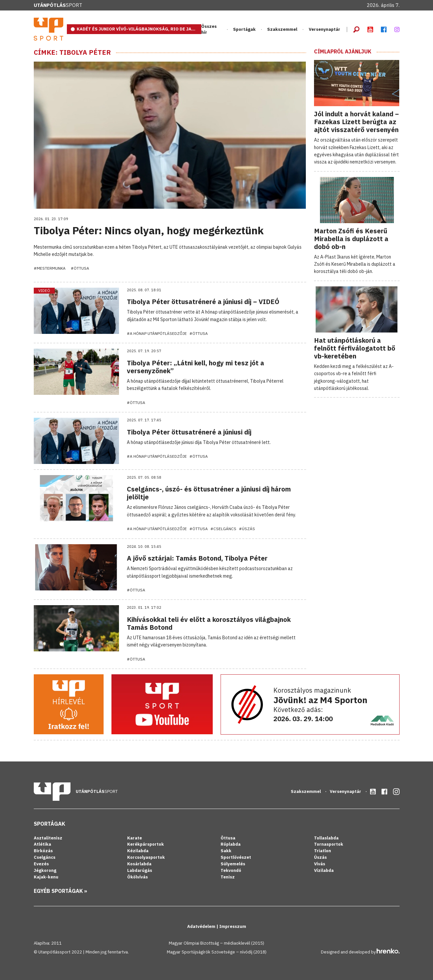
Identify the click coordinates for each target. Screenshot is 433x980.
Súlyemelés (233, 864)
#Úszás (247, 529)
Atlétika (42, 844)
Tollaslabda (326, 838)
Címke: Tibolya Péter (72, 52)
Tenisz (228, 877)
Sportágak (244, 29)
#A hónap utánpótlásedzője (157, 333)
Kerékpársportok (146, 844)
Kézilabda (138, 851)
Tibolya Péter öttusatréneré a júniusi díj (189, 432)
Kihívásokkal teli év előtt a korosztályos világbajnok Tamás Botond (209, 623)
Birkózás (43, 851)
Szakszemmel (282, 29)
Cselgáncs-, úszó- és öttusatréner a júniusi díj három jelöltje (209, 493)
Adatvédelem (202, 926)
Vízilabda (324, 870)
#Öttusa (80, 268)
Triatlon (323, 851)
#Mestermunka (50, 268)
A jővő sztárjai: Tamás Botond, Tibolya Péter (197, 558)
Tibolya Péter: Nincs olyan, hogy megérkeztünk (149, 230)
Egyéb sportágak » (60, 891)
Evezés (41, 864)
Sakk (226, 851)
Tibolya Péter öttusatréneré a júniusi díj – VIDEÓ (203, 302)
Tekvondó (231, 870)
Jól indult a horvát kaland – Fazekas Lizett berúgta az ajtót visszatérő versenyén (356, 122)
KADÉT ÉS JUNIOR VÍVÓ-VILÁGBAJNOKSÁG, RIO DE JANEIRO (139, 29)
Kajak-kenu (46, 877)
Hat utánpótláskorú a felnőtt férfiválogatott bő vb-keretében (355, 348)
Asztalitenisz (48, 838)
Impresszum (233, 926)
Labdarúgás (140, 870)
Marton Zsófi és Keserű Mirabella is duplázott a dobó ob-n (351, 239)
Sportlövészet (236, 857)
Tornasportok (329, 844)
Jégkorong (45, 870)
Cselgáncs (45, 857)
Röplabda (231, 844)
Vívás (320, 864)
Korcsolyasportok (146, 857)
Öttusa (228, 838)
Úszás (320, 857)
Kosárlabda (139, 864)
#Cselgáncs (223, 529)
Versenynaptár (325, 29)
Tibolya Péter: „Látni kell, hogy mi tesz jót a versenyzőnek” (196, 367)
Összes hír (209, 29)
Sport (58, 5)
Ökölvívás (138, 877)
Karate (135, 838)
